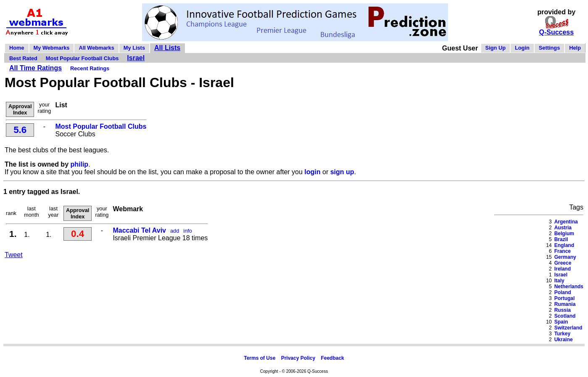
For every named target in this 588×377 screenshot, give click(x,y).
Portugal (565, 298)
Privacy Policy (298, 358)
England (564, 245)
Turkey (562, 334)
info (188, 231)
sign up (342, 172)
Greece (563, 263)
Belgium (564, 234)
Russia (563, 310)
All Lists (167, 48)
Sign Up (496, 48)
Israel (136, 58)
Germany (565, 257)
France (563, 251)
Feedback (332, 358)
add (175, 231)
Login (522, 48)
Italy (559, 281)
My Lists (134, 48)
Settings (549, 48)
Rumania (565, 304)
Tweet (14, 255)
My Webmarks (52, 48)
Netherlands (569, 287)
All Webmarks (96, 48)
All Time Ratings (36, 68)
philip (79, 164)
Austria (563, 228)
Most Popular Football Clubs (82, 58)
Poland (563, 292)
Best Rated (23, 58)
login (312, 172)
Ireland (563, 269)
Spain (561, 322)
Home (17, 48)
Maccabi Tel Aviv (139, 230)
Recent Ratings (90, 68)
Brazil (561, 239)
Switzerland (568, 328)
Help (575, 48)
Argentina (566, 222)
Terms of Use (260, 358)
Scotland (565, 316)
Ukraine (564, 340)
